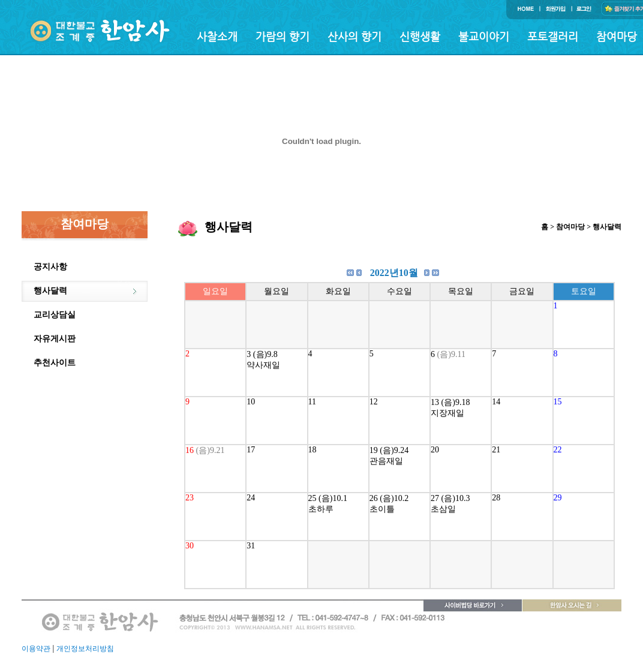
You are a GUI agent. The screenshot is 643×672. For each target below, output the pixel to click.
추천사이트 (55, 363)
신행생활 (420, 36)
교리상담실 (55, 315)
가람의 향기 (283, 36)
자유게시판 (55, 339)
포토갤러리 (553, 36)
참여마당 (617, 36)
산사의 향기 (354, 36)
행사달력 (50, 291)
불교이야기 (484, 36)
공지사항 (50, 267)
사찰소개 (217, 36)
